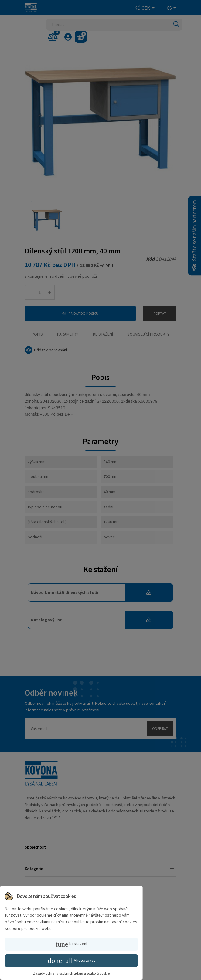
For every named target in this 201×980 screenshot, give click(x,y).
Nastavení (71, 944)
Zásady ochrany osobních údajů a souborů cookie (71, 973)
